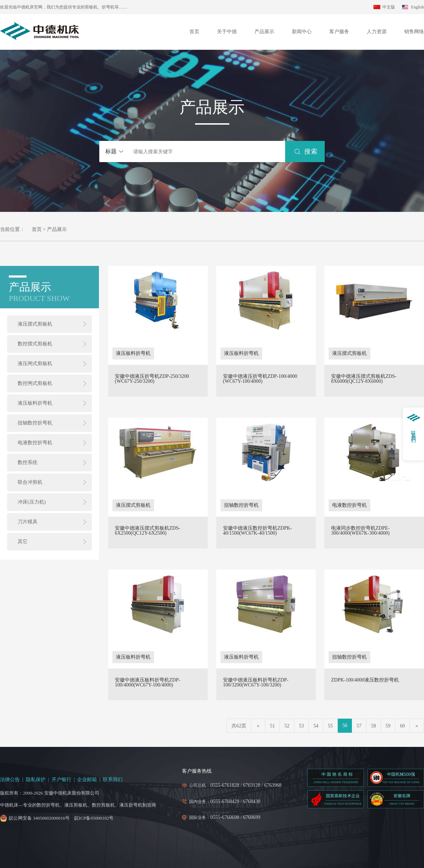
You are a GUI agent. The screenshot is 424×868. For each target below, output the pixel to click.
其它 (23, 542)
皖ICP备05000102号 (94, 818)
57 (359, 726)
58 (373, 726)
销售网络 (414, 32)
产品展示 (264, 32)
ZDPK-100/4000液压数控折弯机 (365, 680)
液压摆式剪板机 (35, 324)
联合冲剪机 (30, 482)
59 (388, 726)
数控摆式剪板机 (35, 344)
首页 (194, 32)
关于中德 (227, 32)
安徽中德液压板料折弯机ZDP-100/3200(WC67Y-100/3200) (256, 683)
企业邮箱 (87, 780)
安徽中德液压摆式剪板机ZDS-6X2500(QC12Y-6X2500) (148, 531)
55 (330, 726)
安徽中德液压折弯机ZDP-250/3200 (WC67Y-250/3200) (152, 379)
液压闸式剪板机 (35, 364)
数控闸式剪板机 (35, 383)
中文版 (389, 7)
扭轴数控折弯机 (35, 423)
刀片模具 (28, 522)
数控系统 (28, 462)
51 (272, 726)
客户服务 (339, 32)
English (417, 7)
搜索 (311, 151)
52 (287, 726)
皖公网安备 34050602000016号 (39, 818)
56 (345, 726)
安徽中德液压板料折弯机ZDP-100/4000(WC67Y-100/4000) (148, 683)
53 (301, 726)
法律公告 (10, 780)
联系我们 (113, 780)
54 (316, 726)
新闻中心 (302, 32)
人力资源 (377, 32)
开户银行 (61, 780)
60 (402, 726)
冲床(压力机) (32, 502)
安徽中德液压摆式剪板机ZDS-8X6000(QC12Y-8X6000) (364, 379)
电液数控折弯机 (35, 443)
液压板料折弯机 (35, 403)
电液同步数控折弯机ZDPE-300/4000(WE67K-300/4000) (360, 531)
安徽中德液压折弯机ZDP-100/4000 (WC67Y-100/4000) (260, 379)
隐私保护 (36, 780)
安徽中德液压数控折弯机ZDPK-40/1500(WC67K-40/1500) (257, 531)
